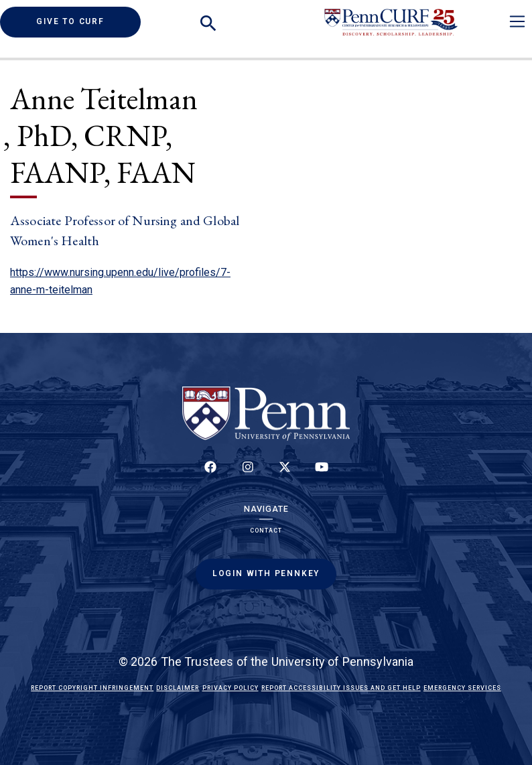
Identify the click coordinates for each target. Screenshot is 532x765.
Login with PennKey (266, 573)
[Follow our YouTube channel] (322, 474)
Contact (266, 531)
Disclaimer (178, 688)
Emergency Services (462, 688)
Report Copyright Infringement (92, 688)
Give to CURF (88, 21)
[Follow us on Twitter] (285, 474)
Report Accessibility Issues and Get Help (341, 688)
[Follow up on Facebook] (210, 474)
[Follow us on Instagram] (247, 474)
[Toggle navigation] (517, 21)
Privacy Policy (230, 688)
